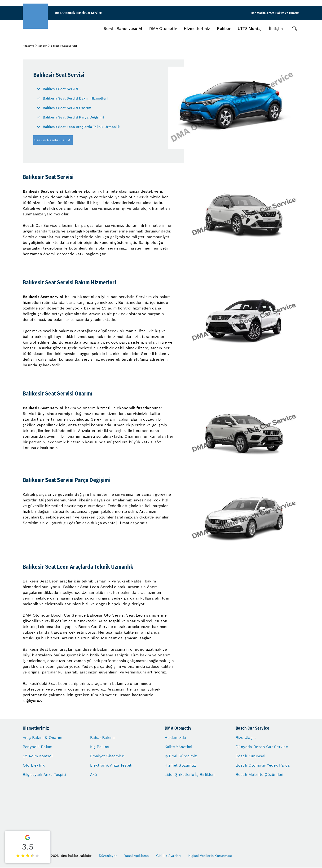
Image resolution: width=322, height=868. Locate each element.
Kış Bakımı (100, 747)
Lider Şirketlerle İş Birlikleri (190, 774)
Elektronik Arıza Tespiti (111, 765)
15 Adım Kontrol (38, 756)
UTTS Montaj (250, 28)
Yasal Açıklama (137, 856)
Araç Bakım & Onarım (43, 737)
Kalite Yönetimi (179, 747)
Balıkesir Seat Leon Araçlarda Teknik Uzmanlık (81, 127)
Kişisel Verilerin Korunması (210, 856)
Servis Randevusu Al (123, 28)
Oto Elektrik (34, 765)
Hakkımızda (175, 737)
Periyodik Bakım (38, 747)
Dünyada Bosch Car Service (262, 747)
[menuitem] (123, 28)
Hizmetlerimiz (197, 28)
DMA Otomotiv (163, 28)
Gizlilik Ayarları (169, 856)
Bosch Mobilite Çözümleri (260, 774)
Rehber (224, 28)
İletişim (276, 28)
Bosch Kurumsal (251, 756)
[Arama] (295, 28)
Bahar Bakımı (102, 737)
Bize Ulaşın (246, 737)
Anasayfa (28, 46)
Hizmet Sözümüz (180, 765)
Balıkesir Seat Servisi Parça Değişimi (73, 117)
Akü (94, 774)
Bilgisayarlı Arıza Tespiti (44, 774)
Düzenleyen (108, 856)
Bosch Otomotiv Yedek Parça (263, 765)
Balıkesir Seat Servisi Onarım (67, 108)
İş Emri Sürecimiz (181, 756)
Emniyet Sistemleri (107, 756)
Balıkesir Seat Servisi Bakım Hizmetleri (75, 98)
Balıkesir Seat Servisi (61, 89)
